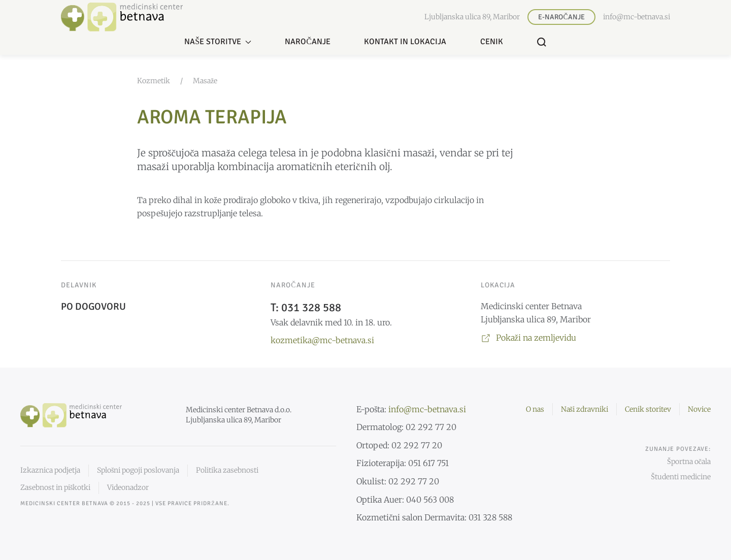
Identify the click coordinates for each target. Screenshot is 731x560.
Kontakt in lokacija (405, 42)
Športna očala (689, 462)
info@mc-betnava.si (637, 17)
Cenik (492, 42)
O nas (535, 409)
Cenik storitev (648, 409)
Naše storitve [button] (218, 42)
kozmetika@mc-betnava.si (322, 340)
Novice (699, 409)
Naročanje (308, 42)
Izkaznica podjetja (50, 470)
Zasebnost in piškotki (55, 487)
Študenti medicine (681, 477)
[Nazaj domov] (122, 17)
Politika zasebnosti (227, 470)
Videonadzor (128, 487)
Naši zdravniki (585, 409)
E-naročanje (561, 17)
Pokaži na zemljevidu (528, 338)
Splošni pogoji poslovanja (138, 470)
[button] (542, 42)
